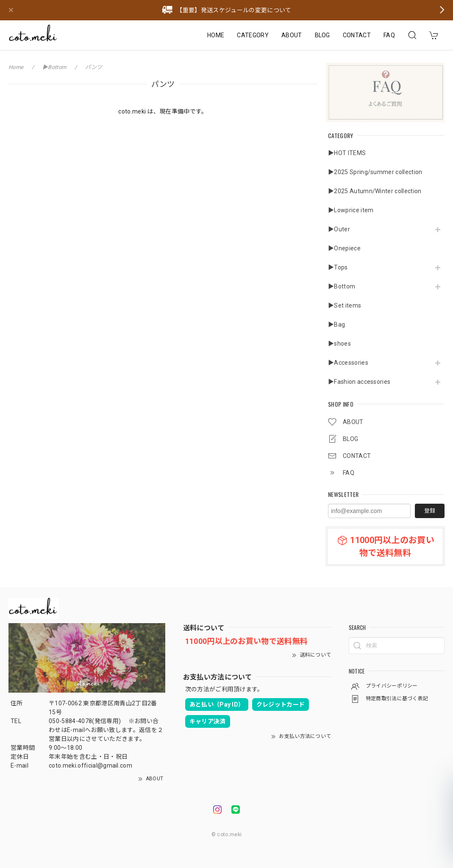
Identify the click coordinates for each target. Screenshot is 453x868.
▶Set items (345, 305)
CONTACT (357, 35)
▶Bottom (342, 286)
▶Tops (338, 267)
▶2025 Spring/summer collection (375, 172)
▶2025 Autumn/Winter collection (375, 191)
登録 (430, 511)
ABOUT (292, 35)
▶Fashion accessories (359, 382)
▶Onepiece (344, 248)
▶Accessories (348, 363)
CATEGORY (253, 35)
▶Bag (336, 324)
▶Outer (339, 229)
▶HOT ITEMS (347, 153)
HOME (216, 35)
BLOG (322, 35)
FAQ (389, 35)
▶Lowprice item (351, 210)
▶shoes (339, 344)
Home (16, 67)
